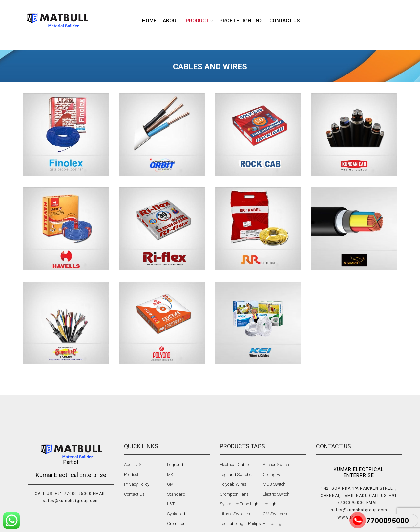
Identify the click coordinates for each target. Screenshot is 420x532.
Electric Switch (276, 494)
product (197, 21)
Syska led (176, 514)
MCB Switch (274, 484)
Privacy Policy (137, 484)
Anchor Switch (276, 465)
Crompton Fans (234, 494)
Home (149, 21)
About (171, 21)
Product (131, 474)
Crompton (176, 524)
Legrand (175, 465)
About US (133, 465)
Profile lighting (241, 21)
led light (270, 504)
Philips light (274, 524)
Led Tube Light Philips (240, 524)
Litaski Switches (235, 514)
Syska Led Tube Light (240, 504)
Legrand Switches (237, 474)
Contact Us (134, 494)
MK (170, 474)
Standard (176, 494)
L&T (171, 504)
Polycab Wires (233, 484)
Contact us (284, 21)
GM (170, 484)
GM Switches (275, 514)
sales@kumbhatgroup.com (71, 501)
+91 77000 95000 (73, 494)
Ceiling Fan (273, 474)
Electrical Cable (234, 465)
